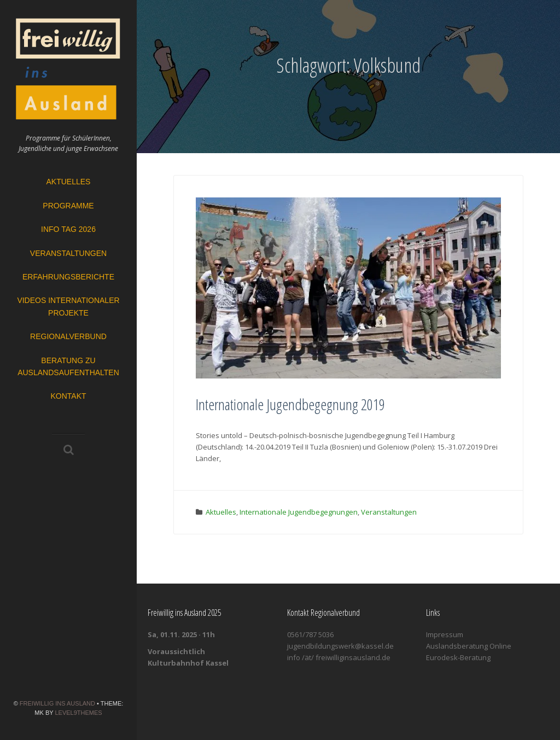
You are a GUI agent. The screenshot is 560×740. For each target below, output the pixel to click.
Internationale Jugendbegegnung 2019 (290, 404)
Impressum (445, 634)
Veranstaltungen (68, 253)
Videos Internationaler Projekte (68, 306)
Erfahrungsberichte (68, 277)
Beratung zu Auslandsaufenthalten (68, 366)
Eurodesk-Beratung (458, 657)
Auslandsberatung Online (469, 646)
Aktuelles (69, 182)
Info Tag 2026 (68, 229)
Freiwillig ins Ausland (57, 703)
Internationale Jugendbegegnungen (299, 512)
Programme (68, 206)
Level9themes (78, 713)
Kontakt (68, 396)
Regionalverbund (68, 336)
